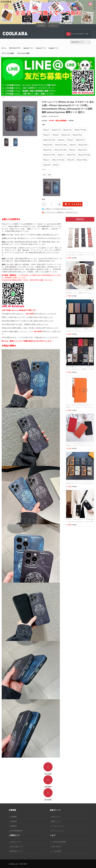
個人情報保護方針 (16, 831)
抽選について (56, 821)
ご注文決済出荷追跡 (58, 842)
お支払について (15, 842)
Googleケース (53, 48)
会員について (56, 817)
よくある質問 (56, 851)
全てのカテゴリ (15, 48)
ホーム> (7, 97)
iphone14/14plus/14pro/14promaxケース (31, 97)
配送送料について (16, 851)
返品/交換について (16, 847)
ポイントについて (57, 831)
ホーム (4, 48)
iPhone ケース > (14, 97)
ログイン (53, 25)
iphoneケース (28, 48)
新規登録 (41, 25)
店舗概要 (13, 817)
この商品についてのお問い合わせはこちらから (58, 209)
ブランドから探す (8, 53)
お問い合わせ (56, 847)
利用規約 (13, 821)
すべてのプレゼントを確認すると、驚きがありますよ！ (61, 212)
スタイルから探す (24, 53)
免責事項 (13, 826)
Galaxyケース (41, 48)
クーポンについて (57, 826)
